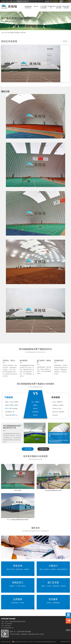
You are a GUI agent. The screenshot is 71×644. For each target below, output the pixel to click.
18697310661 (8, 626)
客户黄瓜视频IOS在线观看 (43, 7)
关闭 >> (68, 630)
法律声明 (68, 642)
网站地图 (63, 642)
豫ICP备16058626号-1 (6, 642)
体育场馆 (23, 33)
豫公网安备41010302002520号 (20, 642)
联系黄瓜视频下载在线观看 (66, 7)
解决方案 (36, 6)
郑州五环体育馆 (18, 490)
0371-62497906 (8, 624)
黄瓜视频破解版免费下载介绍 (28, 7)
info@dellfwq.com (9, 628)
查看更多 (65, 41)
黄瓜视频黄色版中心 (51, 7)
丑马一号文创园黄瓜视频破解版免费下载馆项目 (18, 520)
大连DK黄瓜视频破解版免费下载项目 (53, 490)
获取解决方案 (43, 449)
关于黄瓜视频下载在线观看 (59, 7)
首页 (3, 33)
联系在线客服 (28, 449)
